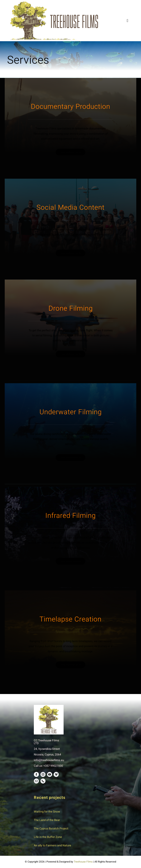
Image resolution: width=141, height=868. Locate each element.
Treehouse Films (83, 862)
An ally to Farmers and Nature (52, 846)
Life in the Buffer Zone (48, 837)
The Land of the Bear (47, 820)
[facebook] (36, 774)
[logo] (54, 3)
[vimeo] (56, 774)
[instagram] (43, 774)
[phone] (43, 781)
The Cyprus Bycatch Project (51, 829)
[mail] (36, 781)
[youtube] (50, 774)
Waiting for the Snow (47, 812)
